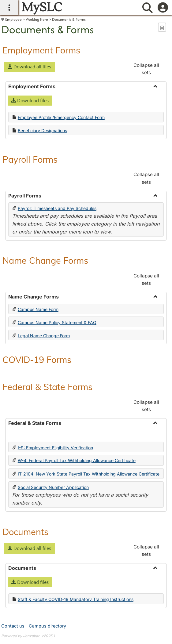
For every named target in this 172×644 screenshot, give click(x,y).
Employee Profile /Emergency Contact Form (61, 117)
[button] (29, 67)
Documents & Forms (69, 19)
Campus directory (47, 626)
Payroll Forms (30, 159)
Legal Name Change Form (44, 336)
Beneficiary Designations (42, 130)
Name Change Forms (45, 260)
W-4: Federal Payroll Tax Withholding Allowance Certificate (77, 460)
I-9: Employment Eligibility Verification (55, 448)
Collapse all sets (146, 69)
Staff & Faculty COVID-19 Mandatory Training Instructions (76, 599)
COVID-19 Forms (37, 360)
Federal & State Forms (47, 387)
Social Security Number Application (53, 487)
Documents (25, 532)
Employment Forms (41, 50)
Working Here (37, 19)
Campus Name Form (38, 309)
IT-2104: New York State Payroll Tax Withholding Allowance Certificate (89, 474)
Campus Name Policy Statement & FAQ (57, 322)
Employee (13, 19)
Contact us (13, 626)
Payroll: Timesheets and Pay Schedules (57, 208)
